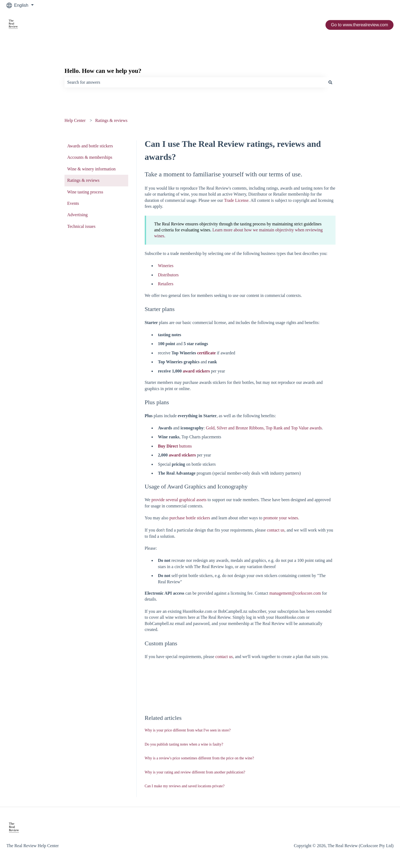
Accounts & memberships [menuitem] (90, 157)
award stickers (196, 371)
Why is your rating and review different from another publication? (195, 772)
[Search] (330, 82)
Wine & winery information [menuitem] (91, 169)
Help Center (75, 120)
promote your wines (281, 518)
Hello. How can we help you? (103, 71)
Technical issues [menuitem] (81, 226)
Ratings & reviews (111, 120)
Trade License (236, 200)
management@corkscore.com (295, 593)
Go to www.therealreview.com (359, 25)
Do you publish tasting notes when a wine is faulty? (184, 744)
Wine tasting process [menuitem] (85, 192)
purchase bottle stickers (190, 518)
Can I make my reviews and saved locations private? (185, 786)
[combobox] (195, 82)
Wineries (166, 266)
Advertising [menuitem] (78, 215)
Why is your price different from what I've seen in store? (188, 730)
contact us (276, 530)
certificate (207, 353)
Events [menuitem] (73, 203)
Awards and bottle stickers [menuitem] (90, 146)
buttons (175, 446)
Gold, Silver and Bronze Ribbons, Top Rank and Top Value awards (264, 428)
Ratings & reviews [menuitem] (83, 180)
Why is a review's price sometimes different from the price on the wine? (199, 758)
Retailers (166, 284)
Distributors (168, 275)
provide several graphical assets (179, 500)
